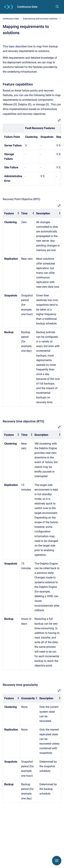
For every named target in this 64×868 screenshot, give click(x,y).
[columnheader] (11, 213)
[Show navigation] (57, 861)
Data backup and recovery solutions (40, 19)
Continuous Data (27, 7)
